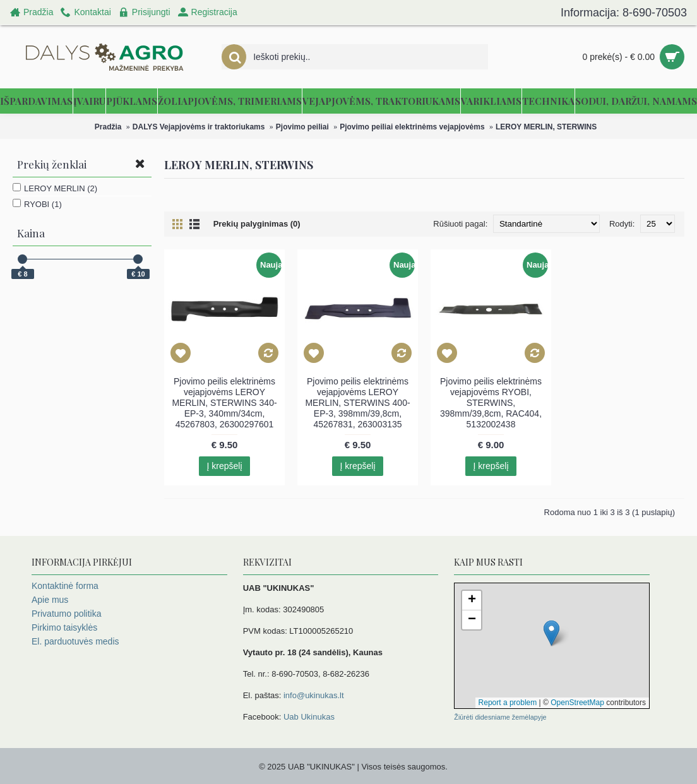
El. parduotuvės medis (75, 641)
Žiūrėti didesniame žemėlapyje (500, 717)
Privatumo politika (67, 614)
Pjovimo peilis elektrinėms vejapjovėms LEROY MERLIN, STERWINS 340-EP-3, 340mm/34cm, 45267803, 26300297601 (224, 403)
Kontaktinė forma (65, 586)
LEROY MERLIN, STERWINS (546, 127)
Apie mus (50, 600)
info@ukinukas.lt (314, 695)
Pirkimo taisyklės (64, 627)
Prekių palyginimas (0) (257, 224)
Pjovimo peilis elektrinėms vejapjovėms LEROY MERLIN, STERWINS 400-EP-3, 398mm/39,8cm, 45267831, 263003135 (357, 403)
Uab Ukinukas (309, 717)
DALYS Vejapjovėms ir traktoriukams (199, 127)
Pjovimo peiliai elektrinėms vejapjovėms (412, 127)
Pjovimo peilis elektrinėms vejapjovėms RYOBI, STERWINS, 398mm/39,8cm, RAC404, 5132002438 (491, 403)
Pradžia (108, 127)
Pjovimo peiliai (302, 127)
